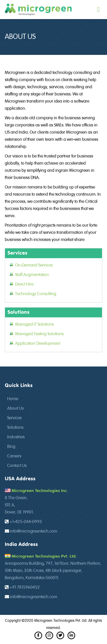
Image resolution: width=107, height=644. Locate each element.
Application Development (38, 344)
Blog (11, 447)
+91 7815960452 (25, 587)
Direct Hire (24, 284)
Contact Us (17, 466)
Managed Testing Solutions (39, 334)
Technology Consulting (36, 294)
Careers (14, 456)
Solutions (15, 428)
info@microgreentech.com (34, 531)
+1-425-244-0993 (26, 522)
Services (14, 418)
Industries (16, 437)
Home (13, 399)
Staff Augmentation (32, 275)
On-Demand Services (34, 265)
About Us (15, 408)
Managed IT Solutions (34, 325)
